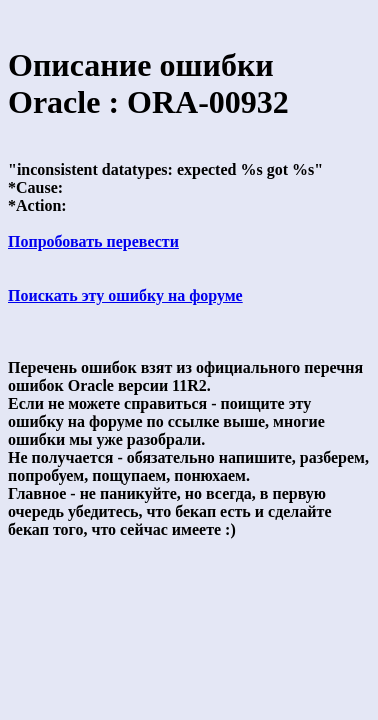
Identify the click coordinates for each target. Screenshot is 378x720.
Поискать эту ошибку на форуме (125, 295)
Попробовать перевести (93, 241)
